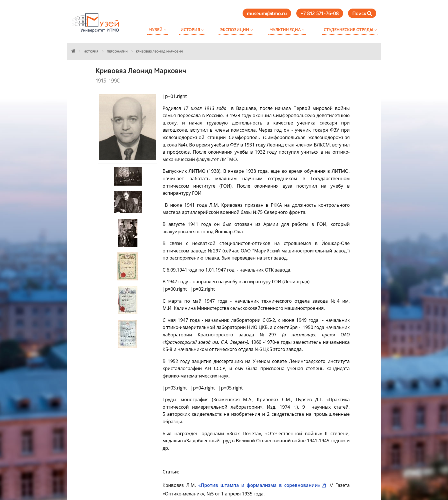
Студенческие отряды (348, 30)
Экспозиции (235, 30)
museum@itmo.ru (267, 14)
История (190, 30)
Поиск (362, 14)
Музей (156, 30)
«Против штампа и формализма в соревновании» (259, 485)
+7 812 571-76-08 (320, 14)
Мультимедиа (285, 30)
